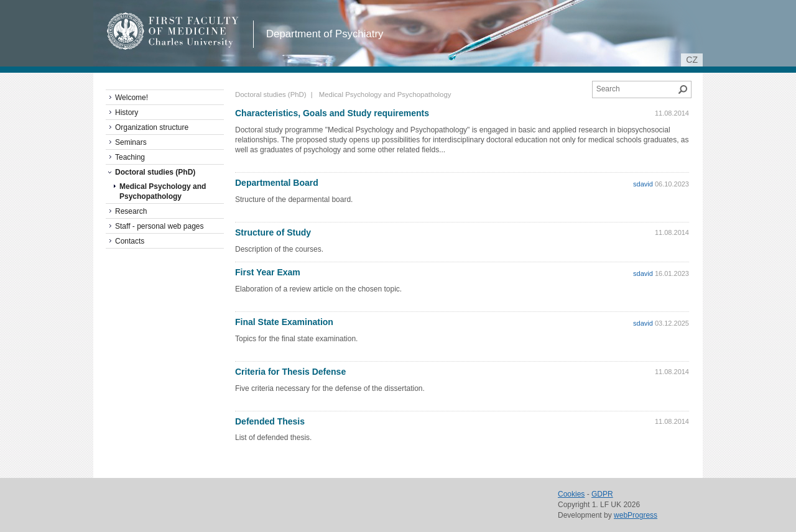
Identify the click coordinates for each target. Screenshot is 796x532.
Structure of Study (273, 232)
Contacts (130, 241)
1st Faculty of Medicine (173, 31)
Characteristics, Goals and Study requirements (332, 113)
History (127, 112)
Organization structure (152, 127)
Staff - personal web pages (160, 226)
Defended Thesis (270, 421)
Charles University (196, 44)
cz (692, 60)
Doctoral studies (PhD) (271, 94)
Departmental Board (277, 183)
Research (131, 211)
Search (683, 89)
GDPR (602, 494)
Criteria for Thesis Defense (290, 372)
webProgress (636, 515)
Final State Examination (284, 322)
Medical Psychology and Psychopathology (163, 191)
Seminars (131, 142)
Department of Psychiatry (325, 34)
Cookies (571, 494)
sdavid (643, 184)
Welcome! (132, 98)
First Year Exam (268, 272)
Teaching (130, 157)
